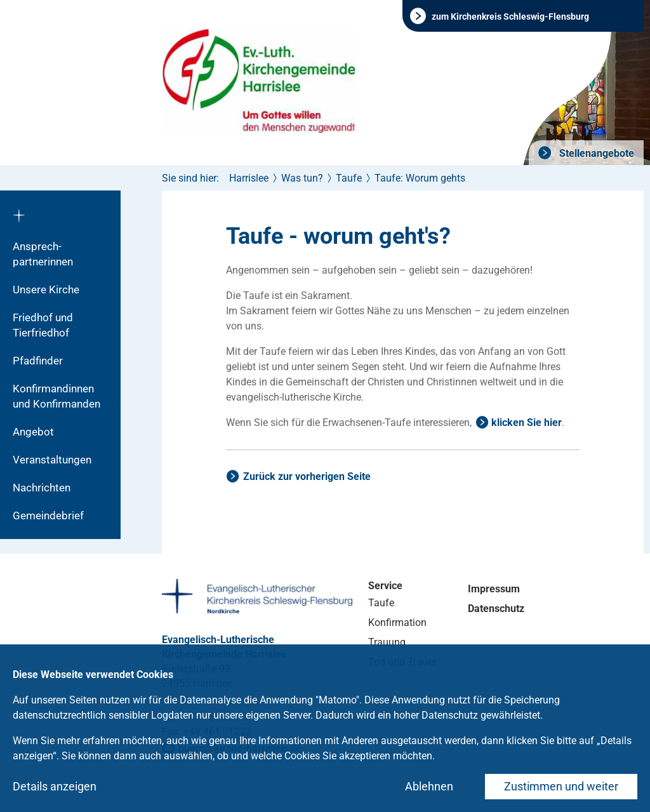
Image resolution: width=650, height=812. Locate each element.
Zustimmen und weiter (561, 786)
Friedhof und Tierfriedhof (43, 325)
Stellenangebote (595, 153)
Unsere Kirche (46, 290)
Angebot (33, 432)
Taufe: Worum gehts (420, 178)
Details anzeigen (55, 786)
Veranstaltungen (52, 460)
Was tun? (302, 178)
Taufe (349, 178)
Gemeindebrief (48, 516)
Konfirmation (397, 622)
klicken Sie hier (527, 423)
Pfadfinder (38, 361)
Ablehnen (429, 786)
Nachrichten (42, 488)
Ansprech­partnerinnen (43, 254)
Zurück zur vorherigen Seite (307, 476)
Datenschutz (496, 609)
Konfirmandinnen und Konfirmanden (56, 396)
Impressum (494, 589)
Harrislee (249, 178)
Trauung (387, 642)
